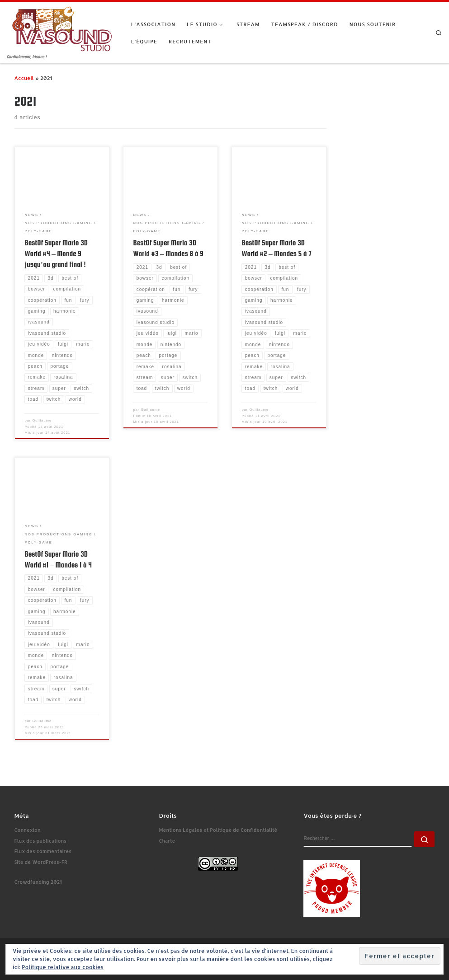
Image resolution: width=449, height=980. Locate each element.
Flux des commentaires (43, 851)
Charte (167, 841)
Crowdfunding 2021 (38, 882)
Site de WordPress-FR (41, 862)
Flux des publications (40, 841)
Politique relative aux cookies (62, 967)
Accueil (24, 78)
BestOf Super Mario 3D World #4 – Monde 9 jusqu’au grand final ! (56, 253)
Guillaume (42, 420)
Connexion (28, 830)
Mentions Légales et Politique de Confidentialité (218, 830)
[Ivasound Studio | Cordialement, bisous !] (62, 28)
